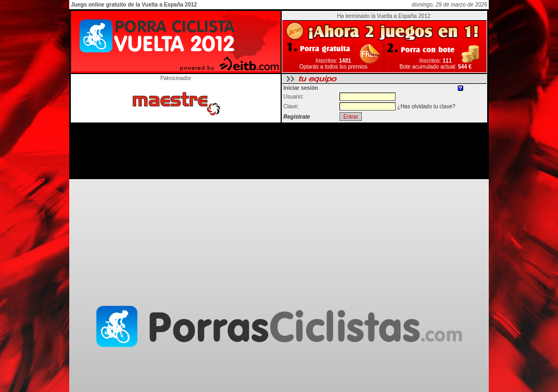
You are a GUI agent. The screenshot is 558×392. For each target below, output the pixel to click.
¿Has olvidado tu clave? (426, 106)
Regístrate (297, 117)
